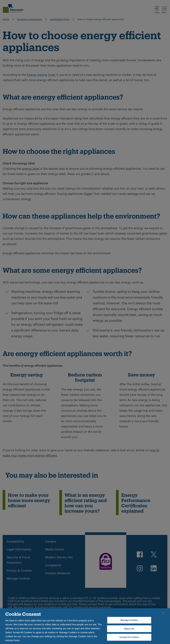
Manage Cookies (129, 620)
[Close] (163, 614)
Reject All (129, 629)
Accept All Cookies (129, 637)
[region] (85, 626)
